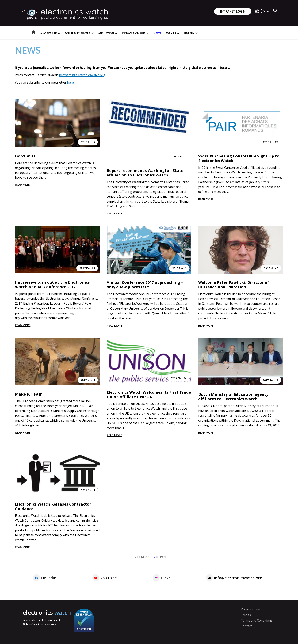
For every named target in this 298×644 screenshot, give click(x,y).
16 (150, 557)
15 (146, 557)
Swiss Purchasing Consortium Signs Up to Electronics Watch (239, 158)
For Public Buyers (79, 33)
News (157, 33)
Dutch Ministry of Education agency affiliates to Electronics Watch (233, 397)
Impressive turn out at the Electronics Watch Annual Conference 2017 (52, 284)
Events (173, 33)
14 (142, 557)
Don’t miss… (27, 156)
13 (138, 557)
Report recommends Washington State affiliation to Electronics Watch (145, 173)
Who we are (50, 33)
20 (165, 557)
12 (135, 557)
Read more (23, 185)
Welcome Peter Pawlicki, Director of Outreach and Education (234, 285)
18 (157, 557)
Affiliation (108, 33)
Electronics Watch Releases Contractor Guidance (53, 506)
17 (154, 557)
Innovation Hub (136, 33)
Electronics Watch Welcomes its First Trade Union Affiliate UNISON (149, 394)
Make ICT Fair (28, 394)
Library (191, 33)
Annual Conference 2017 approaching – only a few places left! (145, 285)
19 (161, 557)
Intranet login (233, 11)
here (70, 82)
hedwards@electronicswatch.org (82, 75)
